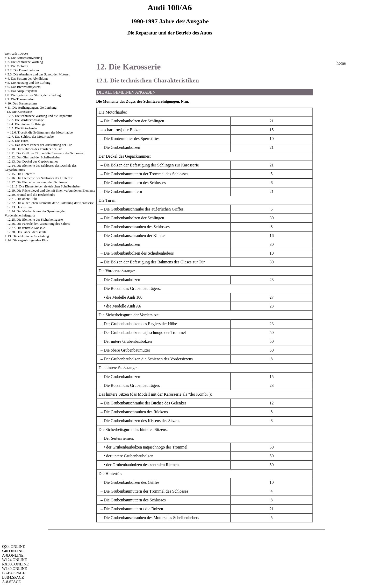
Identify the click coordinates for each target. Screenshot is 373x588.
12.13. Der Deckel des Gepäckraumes (33, 161)
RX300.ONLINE (15, 564)
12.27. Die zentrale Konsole (26, 228)
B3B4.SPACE (13, 577)
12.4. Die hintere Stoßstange (26, 124)
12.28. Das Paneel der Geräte (27, 232)
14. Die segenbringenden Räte (28, 240)
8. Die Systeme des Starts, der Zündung (34, 95)
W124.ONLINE (15, 560)
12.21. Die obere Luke (22, 199)
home (341, 63)
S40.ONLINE (13, 551)
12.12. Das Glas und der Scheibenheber (34, 157)
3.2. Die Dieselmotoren (23, 70)
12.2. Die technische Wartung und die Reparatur (40, 116)
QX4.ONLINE (14, 547)
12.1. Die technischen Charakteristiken (148, 80)
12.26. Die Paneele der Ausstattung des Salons (38, 224)
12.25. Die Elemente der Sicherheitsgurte (35, 219)
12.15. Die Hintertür (21, 174)
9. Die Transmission (21, 99)
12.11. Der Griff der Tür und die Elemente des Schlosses (45, 153)
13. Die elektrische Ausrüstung (28, 236)
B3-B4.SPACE (14, 573)
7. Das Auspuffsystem (22, 91)
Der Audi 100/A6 (16, 54)
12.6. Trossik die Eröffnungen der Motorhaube (41, 132)
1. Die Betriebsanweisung (25, 58)
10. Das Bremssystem (22, 103)
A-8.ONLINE (13, 555)
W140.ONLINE (15, 569)
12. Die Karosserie (19, 112)
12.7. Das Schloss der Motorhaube (30, 136)
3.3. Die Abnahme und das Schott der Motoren (39, 74)
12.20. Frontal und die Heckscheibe (31, 195)
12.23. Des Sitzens (20, 207)
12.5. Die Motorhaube (22, 128)
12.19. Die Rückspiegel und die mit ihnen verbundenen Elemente (51, 190)
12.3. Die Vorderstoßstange (26, 120)
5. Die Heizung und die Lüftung (29, 83)
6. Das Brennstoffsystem (24, 87)
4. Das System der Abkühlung (28, 78)
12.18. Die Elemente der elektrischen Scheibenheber (45, 186)
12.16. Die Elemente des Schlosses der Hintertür (40, 178)
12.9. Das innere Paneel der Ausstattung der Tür (40, 145)
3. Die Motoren (18, 66)
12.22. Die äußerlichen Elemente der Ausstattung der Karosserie (51, 203)
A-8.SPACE (11, 582)
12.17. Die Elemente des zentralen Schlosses (37, 182)
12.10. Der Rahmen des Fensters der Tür (35, 149)
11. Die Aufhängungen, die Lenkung (32, 107)
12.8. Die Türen (18, 141)
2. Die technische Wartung (25, 62)
